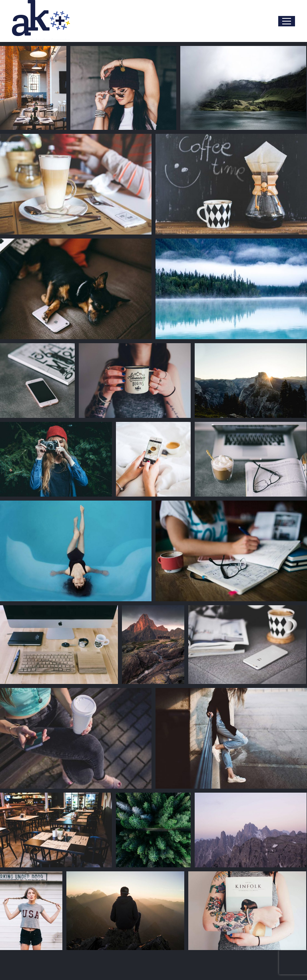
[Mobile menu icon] (287, 21)
